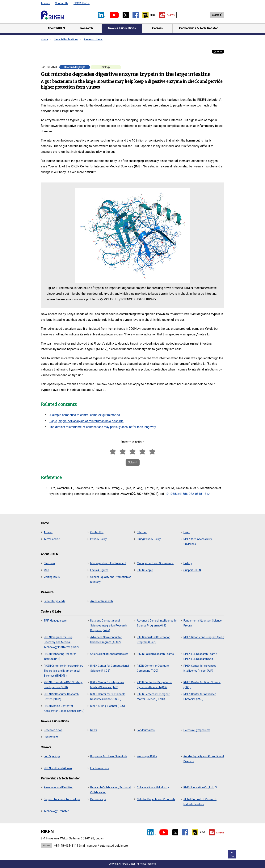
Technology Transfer (56, 811)
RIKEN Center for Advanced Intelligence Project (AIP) (200, 668)
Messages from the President (108, 563)
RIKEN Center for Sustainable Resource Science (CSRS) (108, 697)
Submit (133, 462)
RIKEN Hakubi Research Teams (155, 654)
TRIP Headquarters (55, 621)
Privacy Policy (99, 539)
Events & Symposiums (197, 730)
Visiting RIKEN (52, 577)
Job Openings (52, 756)
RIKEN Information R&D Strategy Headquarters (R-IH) (63, 685)
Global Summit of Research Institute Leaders (200, 802)
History (188, 563)
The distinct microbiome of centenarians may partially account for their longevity (103, 427)
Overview (49, 563)
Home (44, 39)
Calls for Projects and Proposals (156, 799)
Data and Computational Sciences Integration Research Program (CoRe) (109, 626)
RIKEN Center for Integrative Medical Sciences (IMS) (107, 685)
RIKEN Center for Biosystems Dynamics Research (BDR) (154, 685)
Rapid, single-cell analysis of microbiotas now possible (86, 421)
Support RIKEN (192, 570)
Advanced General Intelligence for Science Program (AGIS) (157, 623)
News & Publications (66, 39)
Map (46, 570)
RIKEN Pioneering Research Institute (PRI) (60, 656)
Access (45, 3)
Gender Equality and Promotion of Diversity (111, 579)
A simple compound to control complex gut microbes (85, 415)
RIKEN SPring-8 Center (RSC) (108, 706)
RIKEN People (145, 570)
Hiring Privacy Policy (149, 539)
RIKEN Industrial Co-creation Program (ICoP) (154, 640)
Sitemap (142, 532)
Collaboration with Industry (153, 787)
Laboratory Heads (54, 601)
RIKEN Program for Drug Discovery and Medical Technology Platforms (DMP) (61, 642)
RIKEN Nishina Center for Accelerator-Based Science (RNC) (64, 708)
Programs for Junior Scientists (109, 756)
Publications (51, 737)
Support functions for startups (62, 799)
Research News (93, 39)
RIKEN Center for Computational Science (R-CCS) (110, 668)
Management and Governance (155, 563)
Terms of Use (52, 539)
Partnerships (98, 799)
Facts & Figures (99, 570)
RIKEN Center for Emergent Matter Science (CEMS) (153, 697)
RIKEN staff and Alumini (58, 768)
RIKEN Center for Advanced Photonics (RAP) (200, 697)
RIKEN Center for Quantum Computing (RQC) (153, 668)
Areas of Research (102, 601)
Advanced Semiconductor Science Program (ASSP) (106, 640)
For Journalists (146, 730)
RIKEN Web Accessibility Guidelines (198, 542)
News (94, 730)
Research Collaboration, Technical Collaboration (111, 790)
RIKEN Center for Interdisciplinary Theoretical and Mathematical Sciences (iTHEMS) (63, 671)
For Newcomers (100, 768)
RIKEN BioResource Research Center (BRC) (61, 697)
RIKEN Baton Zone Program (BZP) (204, 637)
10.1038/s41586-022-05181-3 (187, 494)
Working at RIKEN (147, 756)
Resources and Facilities (58, 787)
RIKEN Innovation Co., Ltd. (200, 787)
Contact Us (62, 3)
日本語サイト (82, 3)
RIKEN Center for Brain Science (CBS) (202, 685)
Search (216, 15)
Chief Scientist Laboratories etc (109, 654)
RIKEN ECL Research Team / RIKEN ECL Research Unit (200, 656)
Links (187, 532)
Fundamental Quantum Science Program (203, 623)
